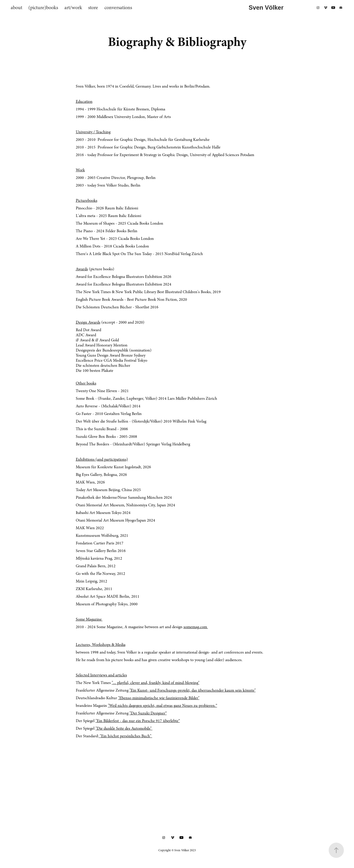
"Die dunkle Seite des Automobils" (124, 728)
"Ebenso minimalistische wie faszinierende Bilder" (159, 698)
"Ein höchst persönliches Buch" (126, 736)
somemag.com (196, 627)
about (16, 7)
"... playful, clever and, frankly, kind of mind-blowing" (156, 683)
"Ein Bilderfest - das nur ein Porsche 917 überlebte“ (138, 721)
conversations (118, 7)
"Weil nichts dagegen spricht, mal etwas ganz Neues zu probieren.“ (163, 706)
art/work (73, 7)
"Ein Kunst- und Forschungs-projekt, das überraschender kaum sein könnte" (193, 690)
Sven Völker (266, 7)
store (93, 7)
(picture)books (43, 7)
